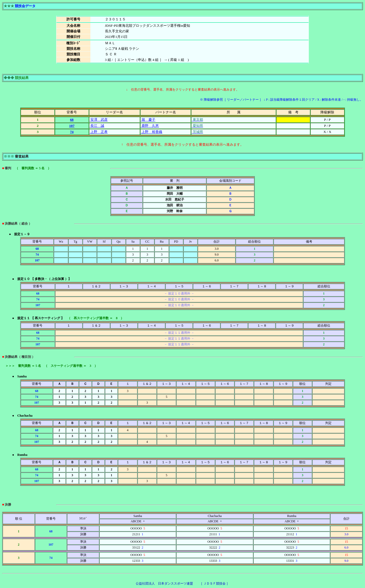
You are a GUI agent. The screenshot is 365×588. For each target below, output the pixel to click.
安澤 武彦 (99, 120)
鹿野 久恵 (150, 126)
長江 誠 (97, 126)
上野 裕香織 (151, 132)
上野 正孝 (99, 132)
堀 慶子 (148, 120)
